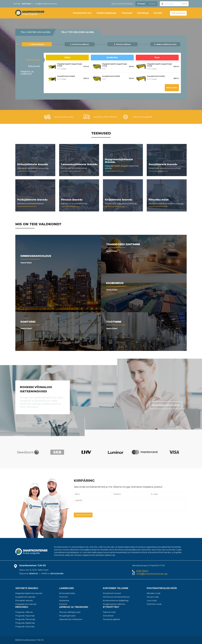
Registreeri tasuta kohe (166, 405)
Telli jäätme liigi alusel (36, 32)
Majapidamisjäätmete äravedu (29, 593)
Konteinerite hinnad (112, 593)
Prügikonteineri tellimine (114, 604)
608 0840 (142, 571)
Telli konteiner (178, 13)
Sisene (184, 4)
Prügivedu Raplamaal (25, 623)
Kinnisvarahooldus (67, 593)
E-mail (152, 4)
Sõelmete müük (154, 604)
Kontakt (158, 13)
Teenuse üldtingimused (70, 612)
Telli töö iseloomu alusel (78, 32)
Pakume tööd (109, 612)
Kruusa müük (153, 597)
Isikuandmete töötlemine (71, 619)
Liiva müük (152, 601)
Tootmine (63, 597)
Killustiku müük (154, 593)
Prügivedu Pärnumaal (25, 619)
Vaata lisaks (172, 88)
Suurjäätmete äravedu (25, 597)
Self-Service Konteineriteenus (116, 597)
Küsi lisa (22, 4)
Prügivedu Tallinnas (24, 612)
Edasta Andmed (83, 515)
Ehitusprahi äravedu (24, 601)
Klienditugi (143, 13)
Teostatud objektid (111, 619)
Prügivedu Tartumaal (25, 627)
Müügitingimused (67, 616)
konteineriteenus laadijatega (116, 601)
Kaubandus (64, 601)
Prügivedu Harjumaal (25, 616)
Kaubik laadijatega (106, 13)
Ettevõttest (108, 616)
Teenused (127, 13)
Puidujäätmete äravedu (26, 604)
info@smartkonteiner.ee (46, 4)
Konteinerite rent (82, 13)
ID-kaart (141, 4)
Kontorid (63, 604)
